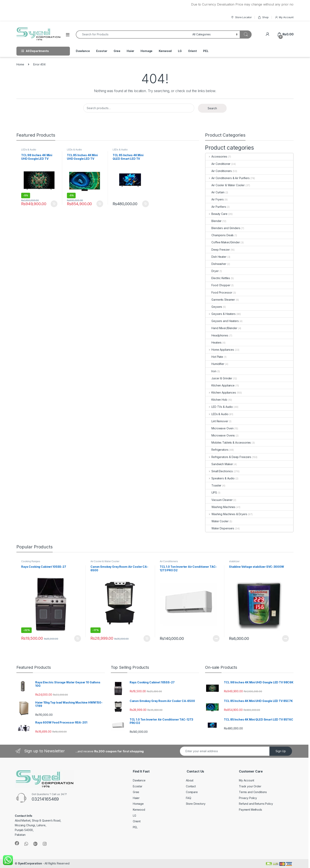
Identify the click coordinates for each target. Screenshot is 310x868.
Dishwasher (216, 264)
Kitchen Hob (216, 400)
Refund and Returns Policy (256, 804)
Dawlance (83, 51)
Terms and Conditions (253, 792)
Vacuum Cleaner (219, 500)
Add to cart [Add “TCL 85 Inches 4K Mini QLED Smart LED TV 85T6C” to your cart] (145, 204)
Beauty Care (216, 214)
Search (212, 108)
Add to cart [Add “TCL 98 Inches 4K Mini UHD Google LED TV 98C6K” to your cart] (54, 204)
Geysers (214, 307)
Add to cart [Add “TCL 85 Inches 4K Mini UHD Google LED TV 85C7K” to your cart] (100, 204)
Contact (191, 786)
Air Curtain (215, 192)
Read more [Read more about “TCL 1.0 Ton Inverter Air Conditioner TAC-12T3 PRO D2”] (216, 638)
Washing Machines (220, 507)
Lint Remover (217, 421)
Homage (146, 51)
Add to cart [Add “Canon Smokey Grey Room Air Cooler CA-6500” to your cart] (147, 638)
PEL (206, 51)
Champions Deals (220, 235)
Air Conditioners (219, 171)
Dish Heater (216, 257)
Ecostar (102, 51)
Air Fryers (215, 199)
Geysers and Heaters (222, 321)
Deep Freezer (218, 250)
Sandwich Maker (219, 464)
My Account (284, 17)
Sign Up (281, 751)
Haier (130, 51)
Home (20, 64)
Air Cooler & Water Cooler (225, 185)
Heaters (213, 342)
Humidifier (215, 364)
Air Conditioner (218, 164)
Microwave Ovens (220, 435)
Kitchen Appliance (220, 385)
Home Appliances (220, 350)
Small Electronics (219, 471)
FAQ (189, 798)
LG (180, 51)
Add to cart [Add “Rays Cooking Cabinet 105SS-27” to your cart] (78, 638)
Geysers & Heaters (220, 314)
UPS (211, 493)
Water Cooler (217, 521)
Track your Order (250, 786)
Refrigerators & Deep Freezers (228, 457)
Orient (192, 51)
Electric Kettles (218, 278)
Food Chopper (218, 285)
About (190, 780)
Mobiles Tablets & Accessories (228, 443)
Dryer (212, 271)
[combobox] (133, 34)
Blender (213, 221)
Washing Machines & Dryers (226, 514)
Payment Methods (251, 810)
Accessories (216, 156)
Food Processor (219, 292)
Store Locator (241, 17)
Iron (211, 371)
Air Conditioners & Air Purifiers (227, 178)
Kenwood (165, 51)
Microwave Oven (219, 428)
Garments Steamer (220, 300)
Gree (117, 51)
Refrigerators (217, 450)
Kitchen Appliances (221, 392)
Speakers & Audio (220, 478)
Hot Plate (214, 357)
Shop (263, 17)
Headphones (217, 335)
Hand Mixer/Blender (221, 328)
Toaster (213, 485)
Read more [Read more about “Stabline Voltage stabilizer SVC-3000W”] (285, 638)
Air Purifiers (216, 207)
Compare (192, 792)
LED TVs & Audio (219, 407)
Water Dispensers (220, 528)
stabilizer (234, 561)
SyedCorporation (30, 863)
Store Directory (196, 804)
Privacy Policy (248, 798)
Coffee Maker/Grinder (223, 242)
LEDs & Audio (29, 150)
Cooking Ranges (31, 561)
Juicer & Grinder (219, 378)
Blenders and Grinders (223, 228)
